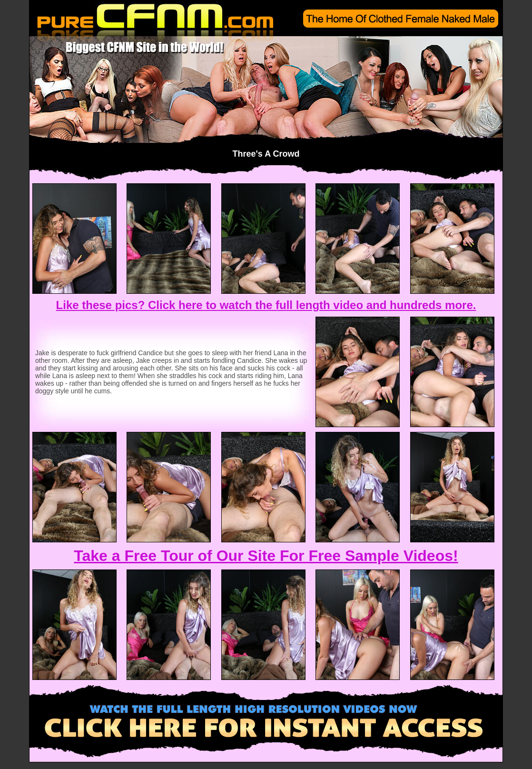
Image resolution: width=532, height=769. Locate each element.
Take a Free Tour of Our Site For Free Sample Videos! (266, 556)
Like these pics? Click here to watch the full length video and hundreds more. (266, 305)
